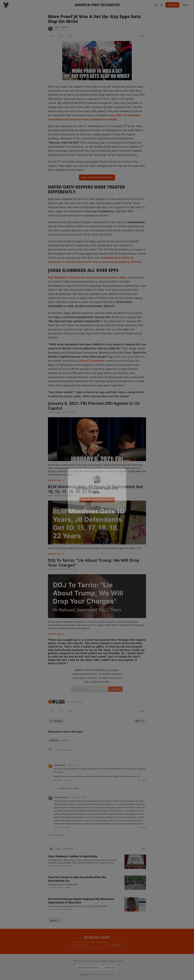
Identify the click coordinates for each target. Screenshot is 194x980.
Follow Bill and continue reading (97, 499)
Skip (97, 506)
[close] (123, 471)
